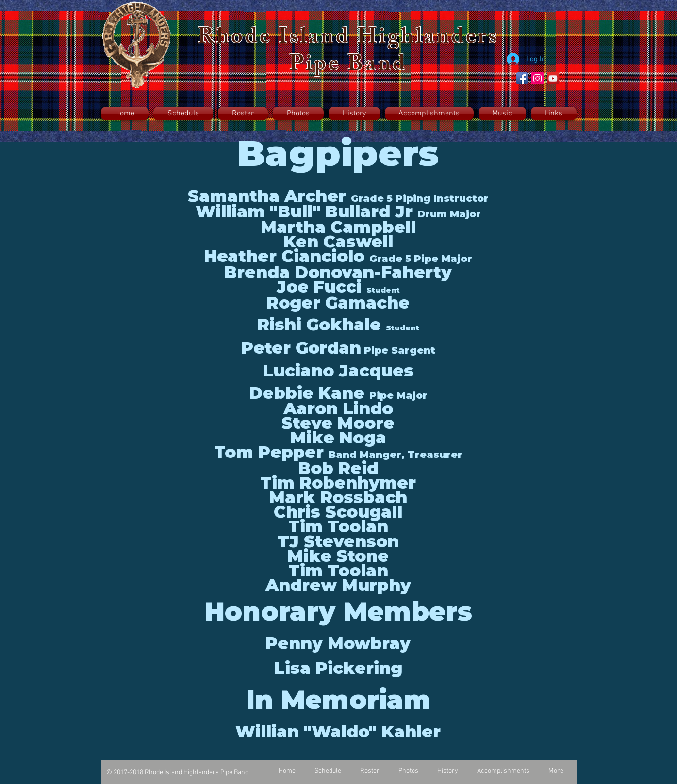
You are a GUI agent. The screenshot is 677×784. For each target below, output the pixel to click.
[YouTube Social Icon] (553, 78)
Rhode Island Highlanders (348, 39)
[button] (243, 114)
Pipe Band (348, 66)
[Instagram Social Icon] (537, 78)
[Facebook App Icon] (522, 78)
